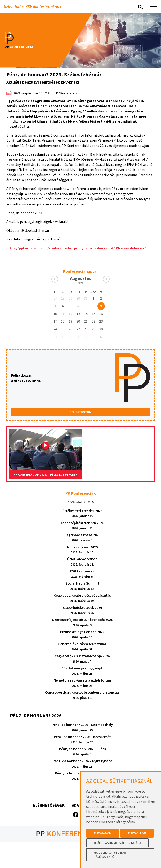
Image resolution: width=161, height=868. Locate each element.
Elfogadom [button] (103, 833)
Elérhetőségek (49, 805)
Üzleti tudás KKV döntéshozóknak (32, 7)
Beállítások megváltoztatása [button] (118, 843)
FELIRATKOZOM (81, 412)
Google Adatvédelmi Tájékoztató (110, 855)
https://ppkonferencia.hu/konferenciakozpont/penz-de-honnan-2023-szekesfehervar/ (76, 248)
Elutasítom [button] (137, 833)
